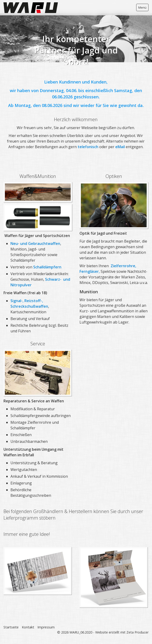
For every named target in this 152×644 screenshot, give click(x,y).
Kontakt (28, 627)
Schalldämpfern (47, 267)
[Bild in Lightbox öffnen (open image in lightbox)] (38, 373)
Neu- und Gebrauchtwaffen (35, 244)
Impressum (46, 627)
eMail (121, 147)
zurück (4, 36)
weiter (148, 36)
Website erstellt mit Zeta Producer (122, 632)
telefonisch (88, 147)
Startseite (11, 627)
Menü (142, 7)
